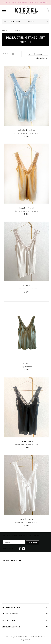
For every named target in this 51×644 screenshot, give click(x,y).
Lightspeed (26, 640)
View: (6, 54)
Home (4, 30)
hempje (17, 30)
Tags (11, 30)
